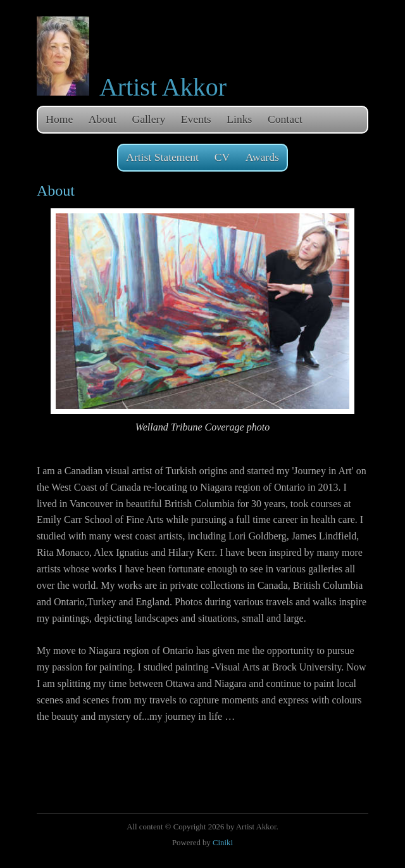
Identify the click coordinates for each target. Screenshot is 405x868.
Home (59, 119)
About (103, 119)
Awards (262, 157)
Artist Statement (162, 157)
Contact (285, 119)
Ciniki (223, 843)
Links (239, 119)
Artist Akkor (163, 87)
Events (196, 119)
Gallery (148, 119)
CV (222, 157)
